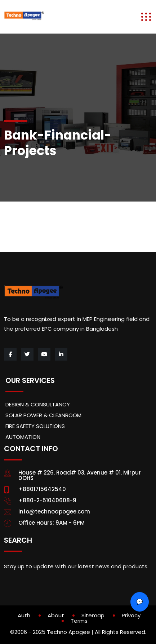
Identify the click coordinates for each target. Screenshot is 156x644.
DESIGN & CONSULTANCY (38, 404)
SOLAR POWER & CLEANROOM (43, 415)
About (56, 615)
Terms (79, 621)
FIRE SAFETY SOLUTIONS (35, 426)
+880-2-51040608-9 (47, 500)
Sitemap (93, 615)
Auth (24, 615)
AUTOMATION (23, 437)
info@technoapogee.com (54, 511)
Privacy (131, 615)
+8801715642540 (42, 489)
